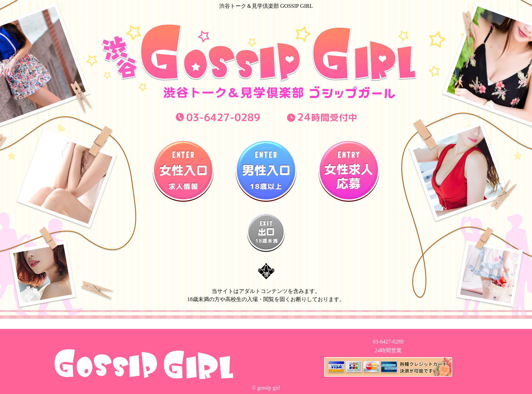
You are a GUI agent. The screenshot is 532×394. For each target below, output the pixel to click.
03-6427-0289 (388, 342)
